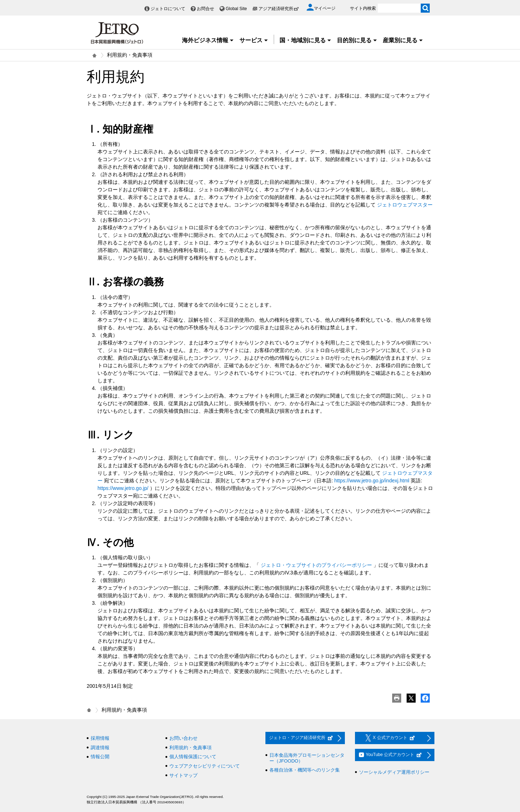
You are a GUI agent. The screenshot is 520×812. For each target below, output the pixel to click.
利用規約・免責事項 (190, 748)
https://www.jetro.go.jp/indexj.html (372, 481)
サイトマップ (183, 775)
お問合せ (205, 9)
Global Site (236, 9)
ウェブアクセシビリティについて (205, 766)
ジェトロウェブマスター (405, 205)
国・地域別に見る (305, 40)
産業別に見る (403, 40)
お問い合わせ (183, 738)
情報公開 (100, 757)
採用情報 (100, 738)
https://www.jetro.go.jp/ (123, 488)
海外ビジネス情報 (208, 40)
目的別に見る (357, 40)
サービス (254, 40)
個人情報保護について (193, 757)
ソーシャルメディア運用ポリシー (394, 772)
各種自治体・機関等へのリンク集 (305, 770)
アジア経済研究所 (279, 9)
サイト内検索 (363, 8)
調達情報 (100, 748)
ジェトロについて (168, 9)
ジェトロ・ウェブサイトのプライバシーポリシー (316, 565)
